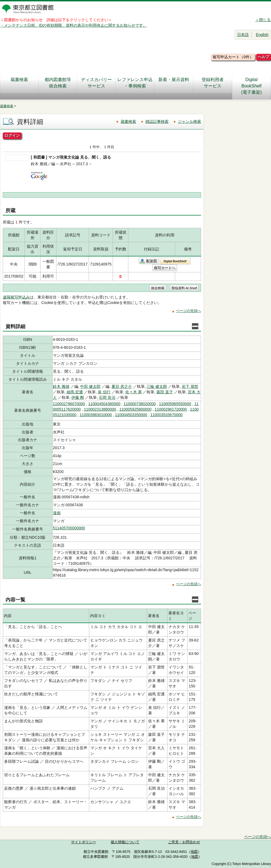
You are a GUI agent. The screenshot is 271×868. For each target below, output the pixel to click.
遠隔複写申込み (16, 297)
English (262, 35)
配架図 (152, 261)
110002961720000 (171, 409)
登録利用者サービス (213, 83)
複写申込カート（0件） (233, 57)
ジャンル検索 (189, 121)
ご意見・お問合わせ (184, 842)
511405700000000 (69, 528)
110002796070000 (69, 404)
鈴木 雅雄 (61, 386)
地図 (194, 852)
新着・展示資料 (174, 83)
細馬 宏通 (75, 392)
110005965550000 (175, 404)
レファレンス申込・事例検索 (135, 83)
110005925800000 (135, 409)
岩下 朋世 (190, 386)
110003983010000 (96, 415)
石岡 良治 (107, 397)
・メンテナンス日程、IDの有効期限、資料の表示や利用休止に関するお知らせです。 (74, 25)
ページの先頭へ (189, 311)
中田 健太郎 (90, 386)
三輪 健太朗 (157, 386)
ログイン (12, 136)
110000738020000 (140, 404)
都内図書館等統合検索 (58, 83)
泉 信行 (104, 392)
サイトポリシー (84, 842)
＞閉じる (263, 20)
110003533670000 (166, 415)
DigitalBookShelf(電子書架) (252, 86)
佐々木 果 (134, 392)
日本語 (243, 35)
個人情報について (125, 842)
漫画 (57, 513)
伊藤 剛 (78, 397)
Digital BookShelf (175, 261)
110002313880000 (100, 409)
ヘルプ (264, 57)
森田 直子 (165, 392)
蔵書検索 (19, 83)
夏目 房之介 (122, 386)
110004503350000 (131, 415)
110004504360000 (104, 404)
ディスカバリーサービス (96, 83)
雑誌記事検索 (157, 121)
